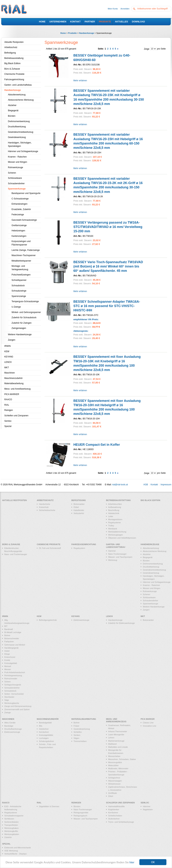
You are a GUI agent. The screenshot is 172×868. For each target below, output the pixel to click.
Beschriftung (114, 510)
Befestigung (10, 53)
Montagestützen (115, 519)
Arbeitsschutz (11, 47)
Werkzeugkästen (12, 834)
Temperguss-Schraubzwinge (25, 301)
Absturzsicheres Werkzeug (21, 100)
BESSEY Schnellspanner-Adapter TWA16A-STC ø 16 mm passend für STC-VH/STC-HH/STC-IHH (107, 306)
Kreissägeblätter (46, 735)
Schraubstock (18, 286)
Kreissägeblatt (11, 663)
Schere (7, 682)
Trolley (111, 526)
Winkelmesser (114, 784)
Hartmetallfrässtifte (116, 806)
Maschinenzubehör (13, 378)
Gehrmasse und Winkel (15, 645)
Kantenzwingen (19, 236)
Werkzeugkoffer (11, 831)
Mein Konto (113, 9)
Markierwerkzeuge (116, 741)
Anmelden (125, 9)
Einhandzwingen (19, 204)
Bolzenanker (79, 504)
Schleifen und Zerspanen (16, 416)
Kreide (7, 660)
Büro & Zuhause (12, 69)
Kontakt (154, 485)
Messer (8, 669)
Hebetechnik (114, 513)
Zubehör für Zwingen (22, 323)
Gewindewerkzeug (17, 137)
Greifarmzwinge (19, 225)
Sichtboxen (9, 819)
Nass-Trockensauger (117, 554)
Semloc (8, 421)
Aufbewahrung (115, 507)
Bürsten (12, 116)
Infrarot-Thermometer (118, 731)
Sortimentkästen (11, 822)
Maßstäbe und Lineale (118, 747)
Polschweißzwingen (21, 275)
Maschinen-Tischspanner (24, 255)
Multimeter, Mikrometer (118, 768)
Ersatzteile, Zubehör (21, 209)
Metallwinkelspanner (21, 261)
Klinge (7, 654)
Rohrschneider (11, 679)
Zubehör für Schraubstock (24, 318)
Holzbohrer (44, 729)
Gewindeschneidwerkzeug (21, 132)
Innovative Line (149, 726)
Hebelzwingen (18, 231)
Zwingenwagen (19, 328)
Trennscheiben (80, 741)
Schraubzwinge (19, 291)
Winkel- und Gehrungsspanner (26, 312)
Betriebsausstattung (14, 58)
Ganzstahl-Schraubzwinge (24, 220)
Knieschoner (10, 657)
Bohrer (7, 635)
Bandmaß (9, 629)
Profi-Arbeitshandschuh (15, 672)
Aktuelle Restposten (14, 42)
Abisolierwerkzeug (17, 95)
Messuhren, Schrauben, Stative (122, 759)
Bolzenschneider (12, 638)
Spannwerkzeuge (17, 189)
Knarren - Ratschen (17, 157)
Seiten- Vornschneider (14, 694)
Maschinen (10, 373)
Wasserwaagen (115, 781)
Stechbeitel (9, 697)
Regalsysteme (114, 522)
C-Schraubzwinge (20, 199)
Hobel (7, 651)
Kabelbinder (79, 510)
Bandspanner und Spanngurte (26, 193)
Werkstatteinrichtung (117, 532)
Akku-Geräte (10, 723)
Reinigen (9, 410)
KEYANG (9, 357)
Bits (41, 726)
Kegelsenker (114, 809)
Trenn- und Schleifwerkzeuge (121, 822)
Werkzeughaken (11, 828)
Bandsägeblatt (45, 723)
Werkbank (113, 529)
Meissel (8, 666)
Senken (77, 735)
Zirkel (111, 796)
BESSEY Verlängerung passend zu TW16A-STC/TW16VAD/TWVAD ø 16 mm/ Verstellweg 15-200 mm (108, 227)
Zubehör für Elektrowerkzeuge (121, 623)
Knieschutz (44, 507)
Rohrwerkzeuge (16, 167)
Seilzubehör (79, 513)
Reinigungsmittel (81, 813)
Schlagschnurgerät (13, 685)
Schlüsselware (15, 178)
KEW (7, 351)
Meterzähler (113, 765)
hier (132, 862)
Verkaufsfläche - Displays (16, 854)
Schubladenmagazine (14, 816)
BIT (6, 626)
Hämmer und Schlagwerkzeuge (23, 151)
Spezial (8, 426)
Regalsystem (79, 548)
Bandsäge (9, 726)
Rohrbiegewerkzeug (13, 675)
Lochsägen (44, 738)
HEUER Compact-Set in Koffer (97, 445)
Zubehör (8, 837)
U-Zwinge (16, 307)
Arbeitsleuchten (115, 504)
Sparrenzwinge (19, 296)
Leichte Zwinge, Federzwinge (26, 250)
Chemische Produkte (14, 74)
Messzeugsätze (115, 762)
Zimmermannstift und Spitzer (17, 709)
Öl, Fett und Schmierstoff (50, 548)
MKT (7, 368)
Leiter (111, 516)
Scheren (12, 173)
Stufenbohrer (114, 819)
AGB (146, 485)
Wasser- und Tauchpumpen (120, 557)
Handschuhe (45, 504)
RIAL (7, 405)
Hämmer (147, 806)
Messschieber (114, 756)
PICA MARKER (12, 394)
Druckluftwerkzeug (17, 127)
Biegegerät (13, 111)
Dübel (76, 507)
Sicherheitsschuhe (47, 510)
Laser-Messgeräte (116, 735)
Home (63, 33)
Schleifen (78, 732)
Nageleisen (148, 809)
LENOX (8, 362)
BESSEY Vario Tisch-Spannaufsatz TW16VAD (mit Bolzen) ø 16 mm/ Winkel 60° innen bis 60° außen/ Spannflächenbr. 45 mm (108, 266)
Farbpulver (9, 642)
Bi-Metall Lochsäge (13, 632)
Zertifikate (113, 793)
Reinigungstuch (80, 816)
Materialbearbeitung (14, 383)
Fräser (76, 726)
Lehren (111, 738)
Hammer (112, 551)
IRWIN (7, 346)
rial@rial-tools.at (120, 485)
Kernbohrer (44, 732)
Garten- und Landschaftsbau (18, 85)
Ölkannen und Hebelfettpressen (122, 538)
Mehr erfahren (80, 81)
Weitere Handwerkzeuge (20, 334)
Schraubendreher (16, 183)
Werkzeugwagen (116, 535)
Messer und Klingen (17, 162)
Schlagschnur (114, 778)
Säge (7, 700)
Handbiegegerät (11, 648)
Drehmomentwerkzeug (19, 121)
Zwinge (7, 712)
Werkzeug (113, 560)
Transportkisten (11, 825)
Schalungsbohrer (46, 741)
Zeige (147, 49)
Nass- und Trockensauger (16, 554)
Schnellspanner (19, 280)
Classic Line (148, 723)
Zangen (12, 340)
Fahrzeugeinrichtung (14, 79)
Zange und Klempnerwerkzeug (18, 706)
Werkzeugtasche (12, 703)
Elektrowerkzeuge (81, 620)
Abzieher (12, 105)
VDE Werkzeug (11, 851)
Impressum (166, 485)
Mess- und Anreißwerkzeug (17, 389)
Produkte (72, 33)
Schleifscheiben (115, 816)
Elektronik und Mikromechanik (18, 848)
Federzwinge (18, 215)
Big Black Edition (12, 63)
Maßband (112, 744)
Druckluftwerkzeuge (13, 729)
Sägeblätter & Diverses (49, 806)
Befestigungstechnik (48, 620)
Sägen (76, 738)
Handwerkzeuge (87, 33)
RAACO (8, 400)
